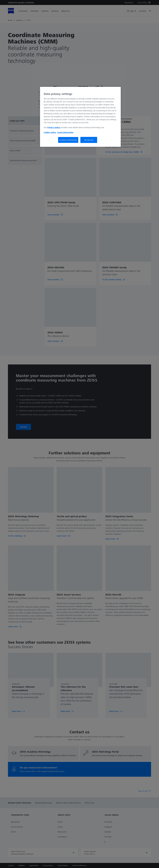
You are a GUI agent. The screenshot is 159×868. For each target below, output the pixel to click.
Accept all (89, 140)
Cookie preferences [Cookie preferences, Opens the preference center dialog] (68, 140)
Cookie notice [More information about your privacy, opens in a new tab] (50, 132)
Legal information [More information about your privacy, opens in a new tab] (65, 132)
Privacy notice (54, 127)
